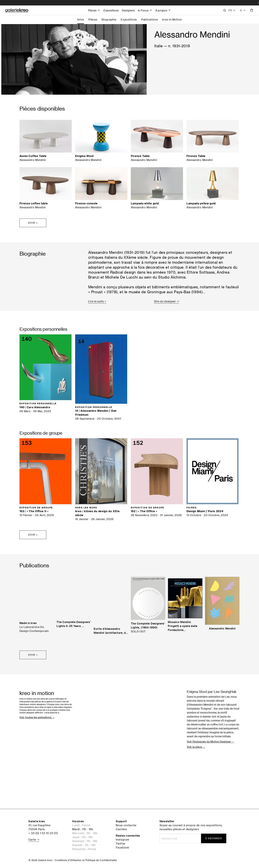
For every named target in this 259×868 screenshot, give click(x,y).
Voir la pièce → (196, 747)
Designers (128, 10)
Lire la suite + (97, 301)
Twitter (121, 844)
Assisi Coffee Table (33, 156)
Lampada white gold (145, 203)
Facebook (122, 848)
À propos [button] (163, 10)
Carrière (121, 829)
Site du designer (166, 301)
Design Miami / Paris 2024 (205, 511)
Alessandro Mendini (222, 628)
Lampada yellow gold (201, 203)
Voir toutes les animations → (37, 717)
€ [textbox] (241, 10)
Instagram (122, 840)
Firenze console (86, 203)
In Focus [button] (145, 10)
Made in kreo (28, 623)
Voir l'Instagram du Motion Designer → (211, 742)
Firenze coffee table (34, 203)
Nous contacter (126, 825)
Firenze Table (140, 156)
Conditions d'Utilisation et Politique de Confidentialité (86, 860)
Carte (34, 840)
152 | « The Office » (144, 511)
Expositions (111, 10)
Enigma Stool (84, 156)
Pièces (94, 10)
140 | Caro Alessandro (35, 407)
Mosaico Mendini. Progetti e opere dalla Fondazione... (183, 626)
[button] (232, 10)
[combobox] (243, 10)
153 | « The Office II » (34, 511)
